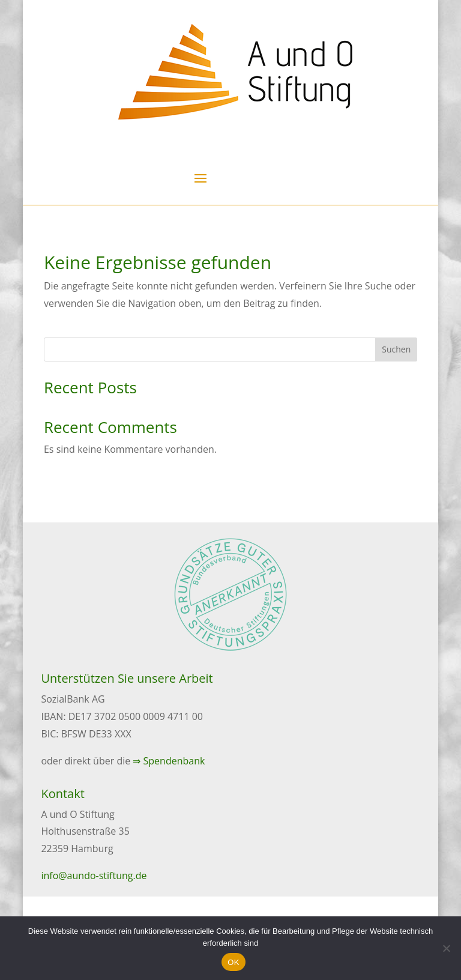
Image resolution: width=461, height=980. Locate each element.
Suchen (396, 349)
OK (233, 962)
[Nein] (446, 948)
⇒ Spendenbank (169, 761)
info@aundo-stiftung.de (94, 876)
